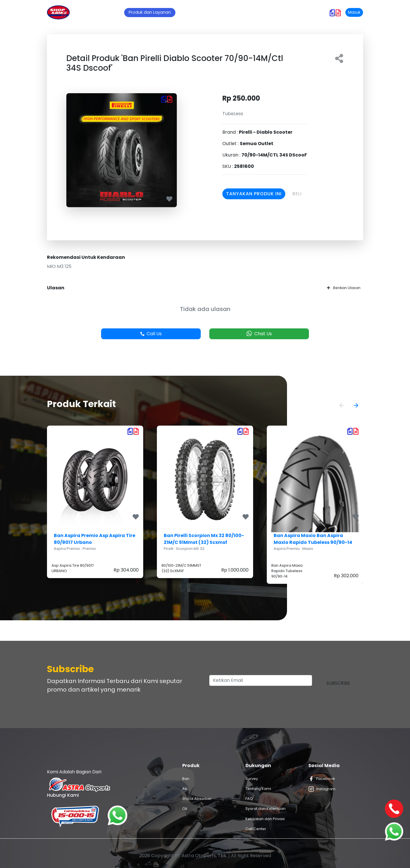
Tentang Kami (258, 789)
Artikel (209, 12)
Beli (297, 194)
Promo (187, 12)
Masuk (354, 12)
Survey (252, 779)
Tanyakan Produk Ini (254, 194)
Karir (250, 12)
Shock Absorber (197, 799)
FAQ (249, 799)
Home (116, 12)
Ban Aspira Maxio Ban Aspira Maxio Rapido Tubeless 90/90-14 (313, 539)
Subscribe (338, 683)
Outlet (230, 12)
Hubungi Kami (278, 12)
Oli (185, 809)
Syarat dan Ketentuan (266, 809)
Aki (185, 789)
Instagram (322, 789)
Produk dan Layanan (150, 12)
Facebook (322, 779)
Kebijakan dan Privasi (265, 819)
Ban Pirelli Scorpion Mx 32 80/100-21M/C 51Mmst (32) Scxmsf (204, 539)
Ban (186, 779)
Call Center (256, 829)
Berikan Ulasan (344, 288)
